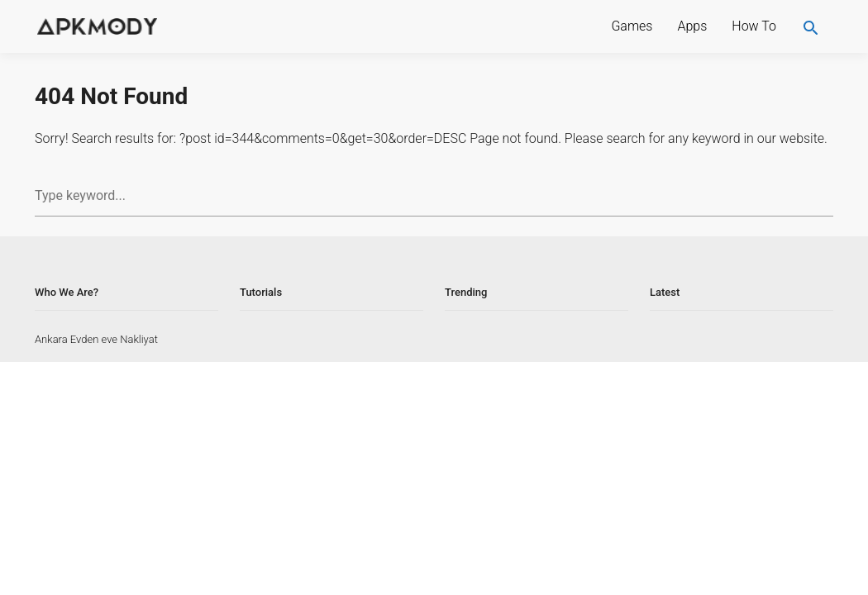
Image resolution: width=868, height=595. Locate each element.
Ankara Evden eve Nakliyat (96, 339)
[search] (811, 26)
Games (632, 26)
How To (754, 26)
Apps (692, 26)
